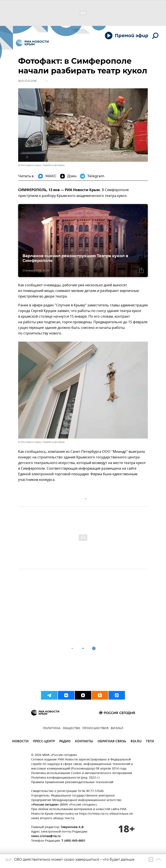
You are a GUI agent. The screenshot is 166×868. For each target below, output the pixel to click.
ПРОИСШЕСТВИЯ (95, 728)
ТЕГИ (150, 742)
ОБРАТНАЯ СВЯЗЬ (112, 742)
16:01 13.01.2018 (27, 81)
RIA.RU (136, 742)
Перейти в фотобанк (54, 165)
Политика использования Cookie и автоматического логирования (82, 773)
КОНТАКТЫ (84, 742)
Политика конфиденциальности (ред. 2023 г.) (65, 778)
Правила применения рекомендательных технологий (72, 782)
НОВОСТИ (20, 742)
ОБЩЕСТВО (71, 728)
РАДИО (65, 742)
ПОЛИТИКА (52, 728)
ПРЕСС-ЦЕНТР (44, 742)
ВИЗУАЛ (117, 728)
